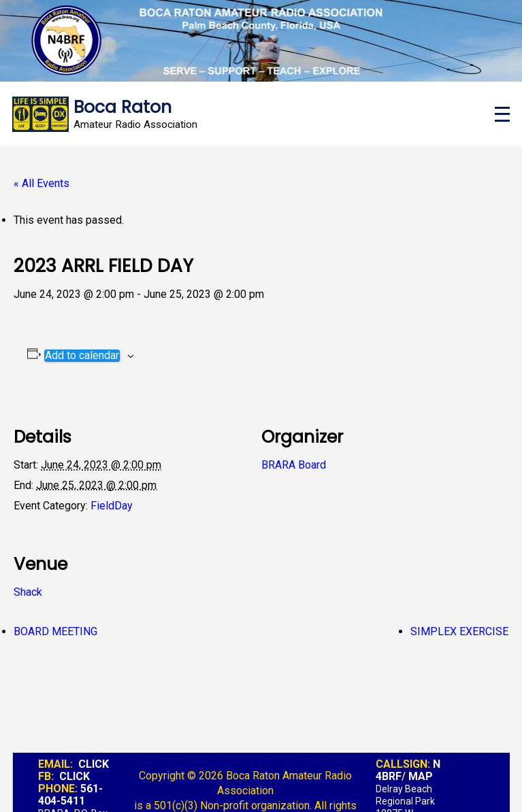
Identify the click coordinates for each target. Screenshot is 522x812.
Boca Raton (123, 107)
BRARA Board (294, 465)
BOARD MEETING (55, 631)
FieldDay (112, 506)
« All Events (42, 183)
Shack (28, 592)
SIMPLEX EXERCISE (459, 631)
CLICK (94, 764)
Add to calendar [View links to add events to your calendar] (82, 356)
